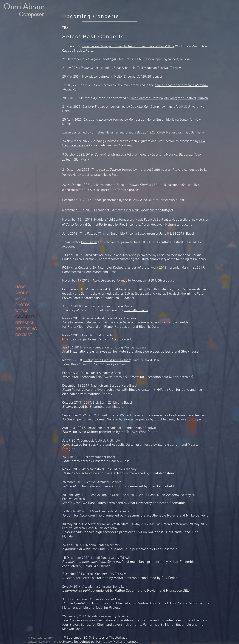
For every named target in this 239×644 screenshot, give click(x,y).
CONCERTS (25, 317)
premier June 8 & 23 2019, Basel (170, 234)
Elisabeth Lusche (136, 310)
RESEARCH (25, 323)
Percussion (89, 242)
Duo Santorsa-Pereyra (147, 98)
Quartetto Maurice (164, 155)
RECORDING (26, 329)
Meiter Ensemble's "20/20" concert (139, 77)
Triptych (123, 190)
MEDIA (21, 299)
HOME (21, 287)
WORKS (22, 311)
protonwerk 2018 (154, 268)
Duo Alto (90, 190)
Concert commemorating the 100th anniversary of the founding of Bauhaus (152, 259)
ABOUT (21, 293)
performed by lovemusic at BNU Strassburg (143, 281)
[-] (26, 10)
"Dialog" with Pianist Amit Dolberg (107, 360)
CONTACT (24, 335)
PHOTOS (23, 305)
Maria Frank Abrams (56, 642)
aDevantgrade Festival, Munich (186, 98)
